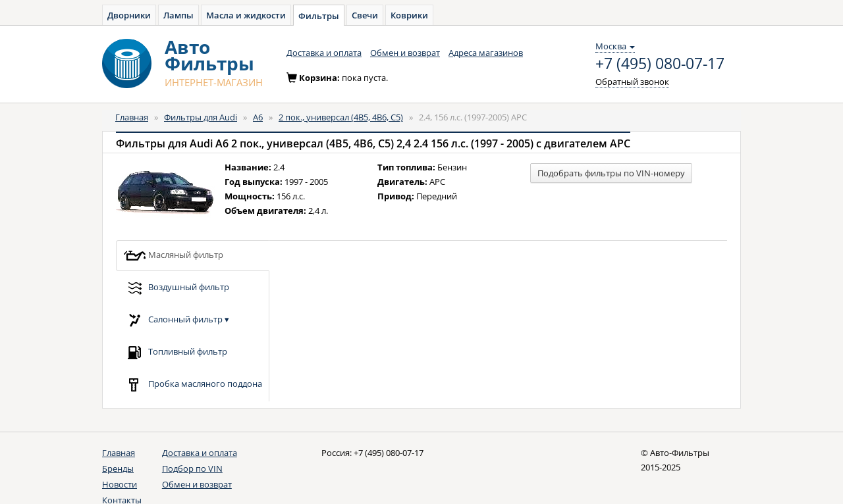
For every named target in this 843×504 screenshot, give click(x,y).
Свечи (365, 15)
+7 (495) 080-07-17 (660, 64)
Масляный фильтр (173, 256)
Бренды (118, 468)
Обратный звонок (632, 82)
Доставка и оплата (324, 53)
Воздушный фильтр (176, 288)
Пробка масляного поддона (193, 385)
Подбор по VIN (192, 468)
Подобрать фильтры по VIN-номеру (611, 173)
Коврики (409, 15)
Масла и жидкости (246, 15)
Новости (120, 484)
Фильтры (319, 16)
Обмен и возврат (405, 53)
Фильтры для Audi (201, 117)
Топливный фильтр (175, 352)
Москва (615, 46)
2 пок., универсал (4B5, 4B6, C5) (341, 117)
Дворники (129, 15)
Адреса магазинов (486, 53)
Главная (132, 117)
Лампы (178, 15)
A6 (258, 117)
